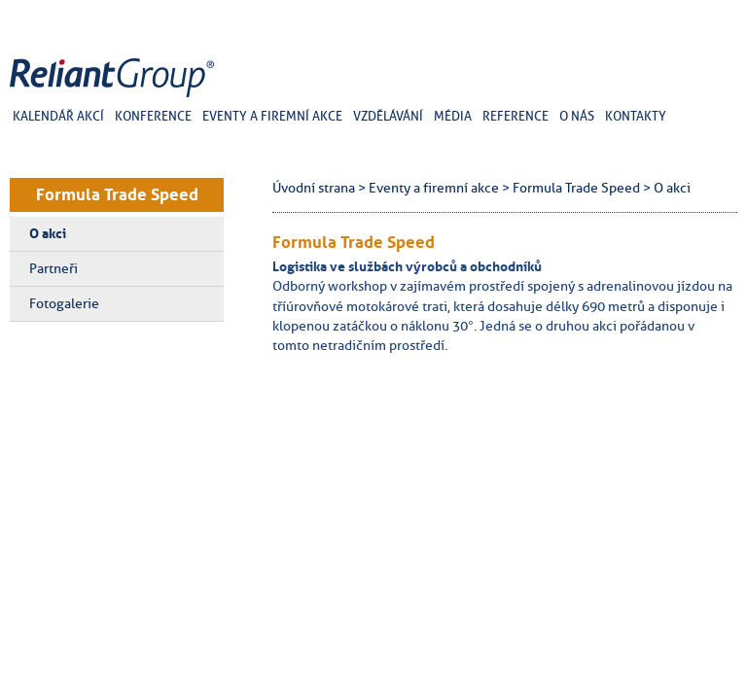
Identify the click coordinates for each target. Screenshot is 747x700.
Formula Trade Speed (117, 194)
